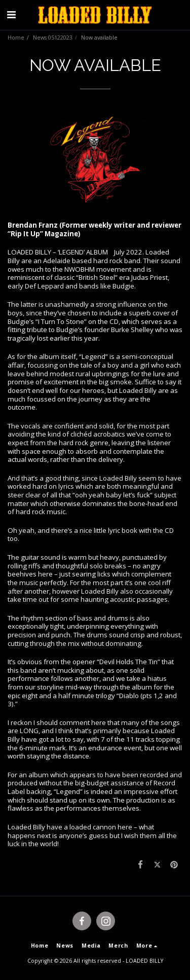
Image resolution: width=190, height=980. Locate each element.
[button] (11, 14)
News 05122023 (53, 38)
